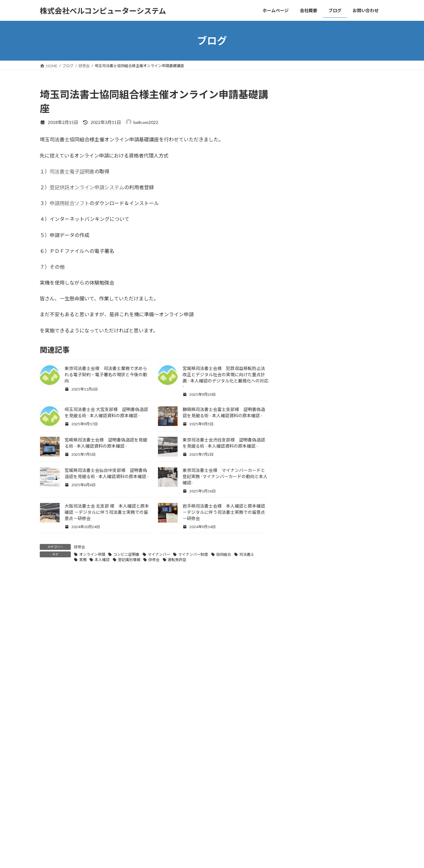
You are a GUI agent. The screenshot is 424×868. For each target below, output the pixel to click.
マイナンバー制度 (193, 554)
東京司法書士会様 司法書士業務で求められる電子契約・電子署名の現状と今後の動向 (106, 375)
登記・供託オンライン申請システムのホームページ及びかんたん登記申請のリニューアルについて (338, 643)
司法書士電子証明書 (72, 171)
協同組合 (223, 554)
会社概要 (76, 758)
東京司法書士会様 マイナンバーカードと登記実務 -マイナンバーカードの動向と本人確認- (225, 476)
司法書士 (247, 554)
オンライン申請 (92, 554)
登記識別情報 (129, 560)
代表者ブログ (311, 593)
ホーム (51, 758)
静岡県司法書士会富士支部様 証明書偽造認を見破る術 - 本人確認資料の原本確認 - (351, 226)
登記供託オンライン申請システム (87, 187)
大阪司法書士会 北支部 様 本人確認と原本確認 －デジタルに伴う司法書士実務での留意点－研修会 (107, 512)
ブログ (129, 758)
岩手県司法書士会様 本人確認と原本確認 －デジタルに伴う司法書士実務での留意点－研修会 (224, 512)
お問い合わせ (157, 758)
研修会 (79, 547)
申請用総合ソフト (70, 203)
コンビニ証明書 (126, 554)
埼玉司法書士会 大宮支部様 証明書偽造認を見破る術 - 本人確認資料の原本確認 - (351, 191)
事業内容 (103, 758)
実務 (83, 560)
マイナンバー (159, 554)
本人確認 (102, 560)
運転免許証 (177, 560)
